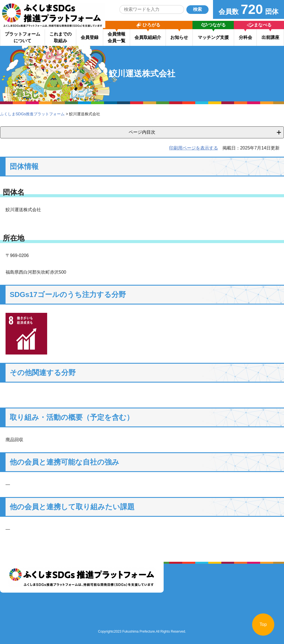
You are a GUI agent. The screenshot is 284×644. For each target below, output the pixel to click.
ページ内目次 (142, 132)
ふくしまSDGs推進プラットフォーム (32, 114)
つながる (217, 25)
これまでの (60, 37)
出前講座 (270, 37)
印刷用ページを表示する (194, 148)
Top (263, 624)
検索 (197, 9)
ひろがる (151, 25)
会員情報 (116, 37)
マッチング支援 (213, 37)
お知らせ (179, 37)
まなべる (263, 25)
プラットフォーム (22, 37)
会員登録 (90, 37)
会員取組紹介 (148, 37)
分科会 (245, 37)
